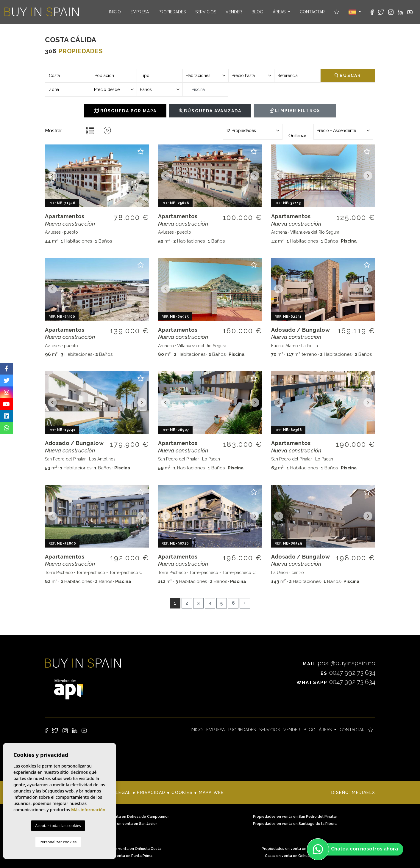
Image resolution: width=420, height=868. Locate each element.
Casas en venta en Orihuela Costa (295, 856)
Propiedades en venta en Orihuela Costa (125, 849)
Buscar (348, 76)
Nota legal (116, 792)
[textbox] (68, 76)
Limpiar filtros (295, 111)
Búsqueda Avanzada (210, 111)
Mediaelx (363, 792)
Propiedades (172, 12)
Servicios (206, 12)
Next (142, 176)
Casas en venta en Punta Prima (125, 856)
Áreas (280, 12)
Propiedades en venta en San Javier (125, 824)
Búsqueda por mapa (125, 111)
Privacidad (151, 792)
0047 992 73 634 (348, 673)
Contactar (312, 12)
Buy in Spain (42, 12)
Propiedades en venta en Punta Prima (295, 849)
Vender (234, 12)
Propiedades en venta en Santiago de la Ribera (295, 824)
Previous (52, 176)
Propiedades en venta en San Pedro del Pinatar (295, 817)
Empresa (140, 12)
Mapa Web (211, 792)
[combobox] (68, 76)
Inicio (115, 12)
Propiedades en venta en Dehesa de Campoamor (125, 817)
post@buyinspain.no (339, 663)
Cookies (182, 792)
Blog (257, 12)
